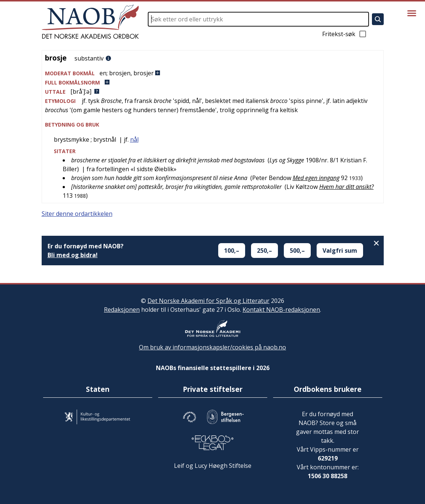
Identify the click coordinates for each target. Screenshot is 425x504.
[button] (213, 73)
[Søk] (378, 19)
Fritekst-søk (345, 34)
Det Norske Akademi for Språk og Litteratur (208, 301)
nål (134, 139)
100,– (232, 251)
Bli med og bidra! (73, 255)
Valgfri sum (340, 251)
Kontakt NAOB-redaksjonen (281, 310)
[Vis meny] (412, 13)
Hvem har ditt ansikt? (346, 187)
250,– (264, 251)
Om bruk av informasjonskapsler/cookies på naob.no (213, 347)
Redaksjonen (122, 310)
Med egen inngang (316, 178)
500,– (297, 251)
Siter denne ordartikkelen (77, 214)
